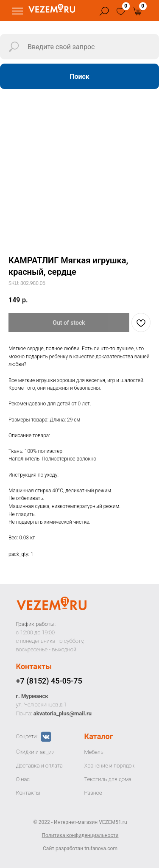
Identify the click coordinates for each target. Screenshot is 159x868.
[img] (121, 11)
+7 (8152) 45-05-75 (49, 681)
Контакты (34, 666)
